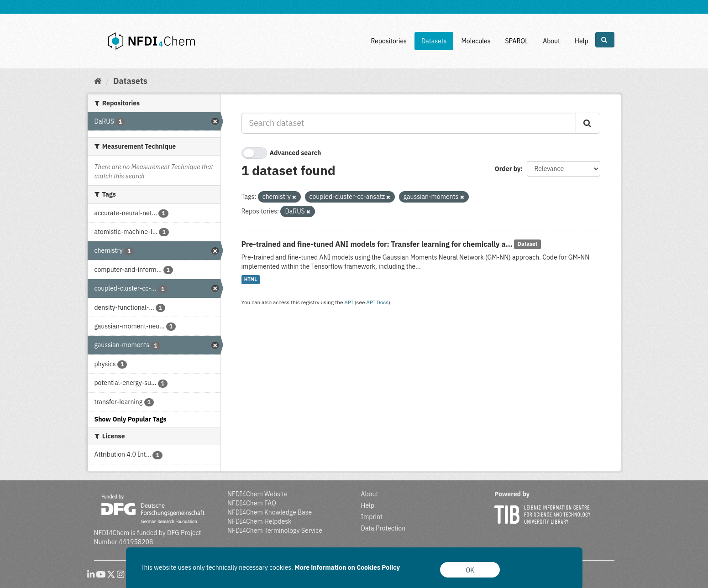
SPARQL (517, 41)
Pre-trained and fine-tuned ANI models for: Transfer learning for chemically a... (377, 244)
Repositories (389, 41)
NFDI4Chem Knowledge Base (270, 512)
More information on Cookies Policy (347, 567)
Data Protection (383, 528)
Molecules (476, 41)
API (349, 302)
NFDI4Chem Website (257, 494)
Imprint (372, 517)
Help (582, 41)
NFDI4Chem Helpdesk (260, 521)
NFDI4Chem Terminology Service (275, 531)
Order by (508, 169)
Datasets (434, 41)
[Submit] (588, 123)
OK (470, 570)
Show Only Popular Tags (131, 419)
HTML (251, 280)
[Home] (98, 81)
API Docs (377, 302)
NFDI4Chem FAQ (252, 503)
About (551, 41)
